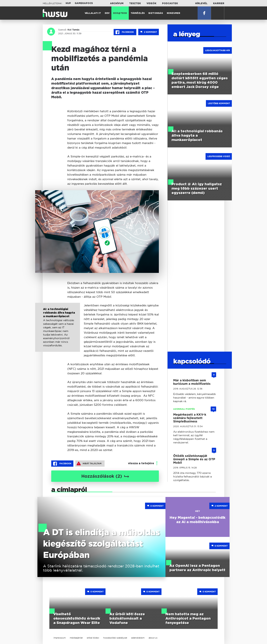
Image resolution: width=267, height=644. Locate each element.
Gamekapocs (84, 3)
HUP (68, 3)
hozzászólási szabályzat (115, 638)
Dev (107, 13)
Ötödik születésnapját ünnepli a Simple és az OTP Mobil (194, 459)
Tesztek (135, 3)
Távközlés (138, 13)
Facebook (125, 32)
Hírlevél (201, 3)
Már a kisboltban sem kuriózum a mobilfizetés (192, 382)
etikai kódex (93, 638)
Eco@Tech (120, 13)
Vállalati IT (93, 13)
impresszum (60, 638)
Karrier (219, 3)
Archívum (117, 3)
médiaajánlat (76, 638)
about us (153, 638)
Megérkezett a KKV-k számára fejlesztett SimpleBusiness (190, 418)
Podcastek (170, 3)
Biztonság (156, 13)
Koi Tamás (73, 30)
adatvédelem (138, 638)
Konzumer (173, 13)
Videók (151, 3)
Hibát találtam (89, 463)
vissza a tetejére (141, 463)
